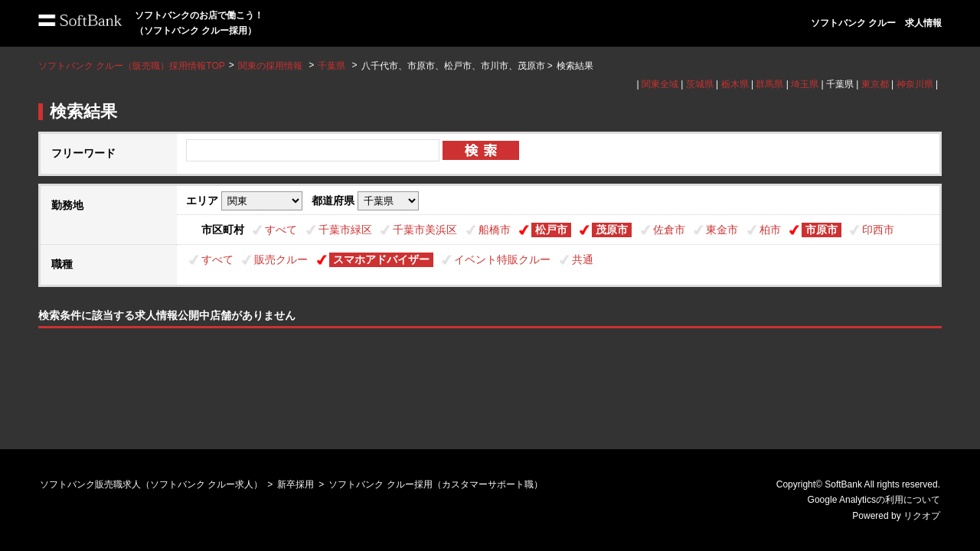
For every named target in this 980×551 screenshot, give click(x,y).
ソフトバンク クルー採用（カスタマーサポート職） (435, 484)
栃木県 (735, 84)
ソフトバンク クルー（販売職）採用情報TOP (132, 66)
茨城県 (700, 84)
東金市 (722, 230)
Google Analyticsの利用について (874, 500)
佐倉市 (669, 230)
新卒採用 (296, 484)
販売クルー (281, 259)
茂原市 (612, 230)
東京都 (875, 84)
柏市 (770, 230)
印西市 (878, 230)
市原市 (822, 230)
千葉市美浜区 (425, 230)
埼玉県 (805, 84)
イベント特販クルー (502, 259)
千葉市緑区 (345, 230)
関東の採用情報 (271, 66)
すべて (281, 230)
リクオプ (922, 516)
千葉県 (332, 66)
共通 (583, 259)
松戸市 (551, 230)
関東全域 (660, 84)
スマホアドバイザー (381, 259)
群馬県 (769, 84)
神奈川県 (915, 84)
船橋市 (495, 230)
